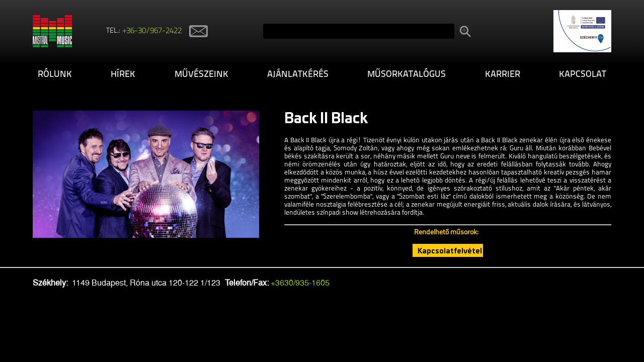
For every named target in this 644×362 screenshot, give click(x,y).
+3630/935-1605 (300, 283)
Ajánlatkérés (298, 75)
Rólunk (55, 75)
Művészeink (202, 75)
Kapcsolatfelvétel (450, 250)
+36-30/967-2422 (152, 31)
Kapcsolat (583, 75)
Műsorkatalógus (407, 75)
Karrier (503, 75)
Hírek (123, 75)
